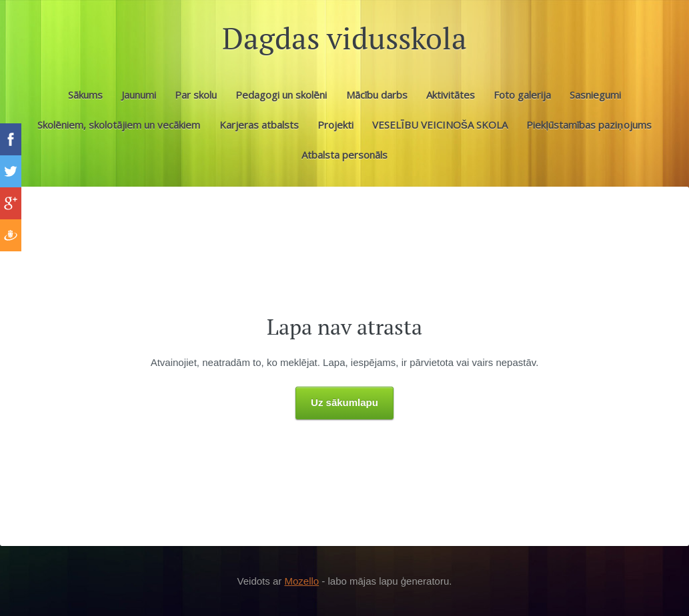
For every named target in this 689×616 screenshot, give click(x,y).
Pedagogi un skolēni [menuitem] (281, 95)
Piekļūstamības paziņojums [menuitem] (589, 125)
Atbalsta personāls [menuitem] (344, 155)
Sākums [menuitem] (85, 95)
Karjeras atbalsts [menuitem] (259, 125)
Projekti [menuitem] (335, 125)
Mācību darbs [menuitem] (377, 95)
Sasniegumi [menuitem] (595, 95)
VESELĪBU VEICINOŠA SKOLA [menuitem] (440, 125)
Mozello (301, 581)
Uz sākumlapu (344, 402)
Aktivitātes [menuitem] (451, 95)
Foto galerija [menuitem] (522, 95)
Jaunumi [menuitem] (139, 95)
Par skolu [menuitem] (196, 95)
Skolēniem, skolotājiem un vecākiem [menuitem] (119, 125)
